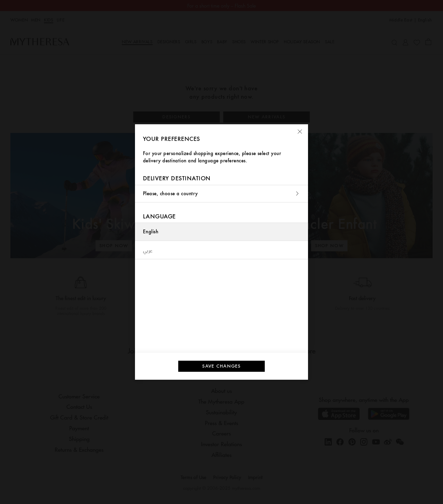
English (151, 232)
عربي (148, 250)
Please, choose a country (221, 194)
